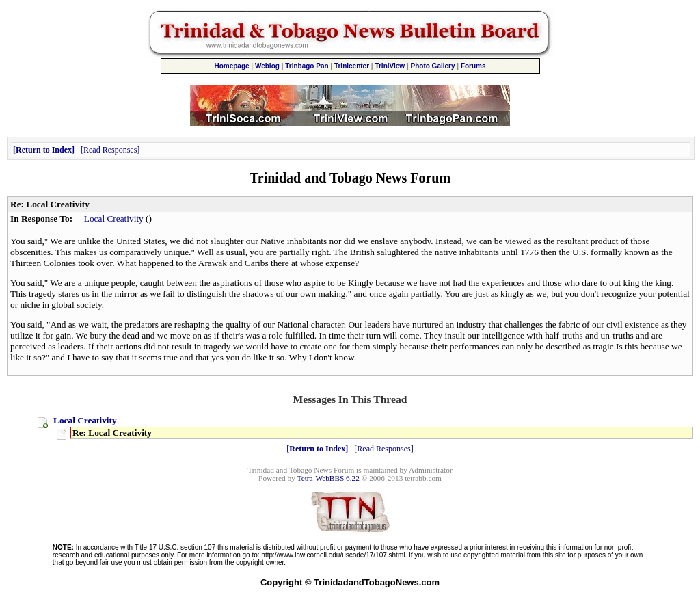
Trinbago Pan (307, 66)
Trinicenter (352, 66)
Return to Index (44, 150)
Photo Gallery (433, 66)
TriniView (390, 66)
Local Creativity (114, 219)
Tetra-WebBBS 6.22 (328, 478)
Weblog (267, 66)
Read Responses (110, 150)
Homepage (231, 66)
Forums (473, 66)
